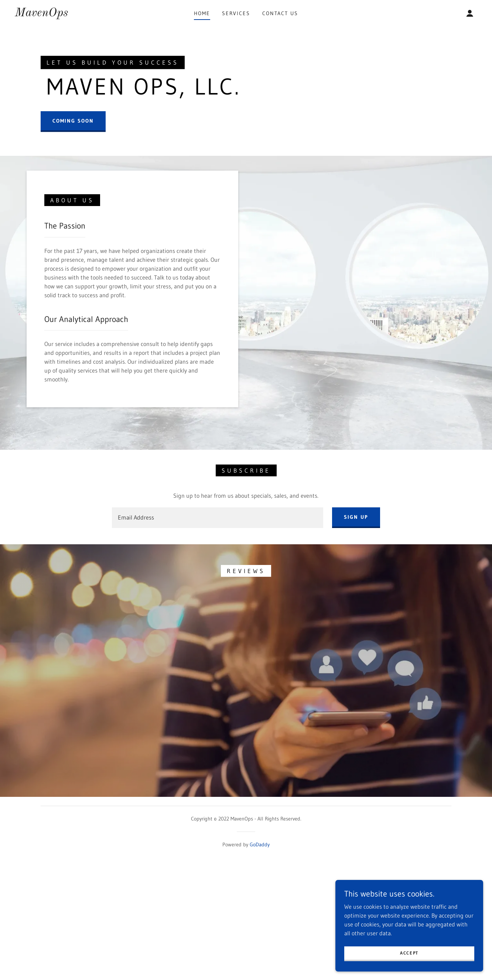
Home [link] (202, 13)
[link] (41, 14)
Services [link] (236, 13)
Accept (409, 953)
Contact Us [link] (280, 13)
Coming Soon (73, 193)
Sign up (356, 662)
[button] (470, 13)
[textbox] (217, 662)
